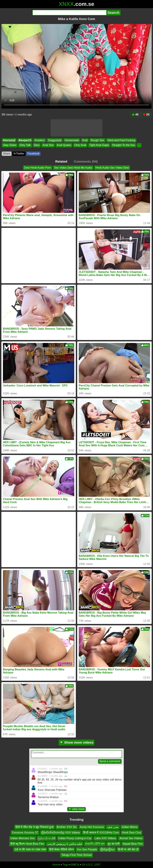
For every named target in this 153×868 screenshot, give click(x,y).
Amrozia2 (9, 140)
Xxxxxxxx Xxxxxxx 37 (25, 833)
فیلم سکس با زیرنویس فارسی (65, 844)
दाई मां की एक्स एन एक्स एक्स (30, 849)
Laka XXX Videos (105, 838)
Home (56, 865)
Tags (66, 865)
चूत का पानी (114, 844)
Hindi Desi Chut (132, 833)
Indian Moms (130, 827)
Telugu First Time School (76, 855)
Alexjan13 (25, 140)
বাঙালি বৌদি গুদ (95, 844)
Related (61, 161)
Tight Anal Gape (99, 145)
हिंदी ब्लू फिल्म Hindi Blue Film (27, 844)
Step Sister (10, 145)
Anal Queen (64, 145)
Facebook (33, 154)
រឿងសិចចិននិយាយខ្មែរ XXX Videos (61, 833)
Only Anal (80, 145)
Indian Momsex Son (23, 838)
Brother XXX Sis (67, 827)
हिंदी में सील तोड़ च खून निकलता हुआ (35, 827)
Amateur (40, 140)
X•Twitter (19, 154)
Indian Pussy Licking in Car (75, 838)
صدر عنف (113, 827)
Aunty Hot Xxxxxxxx (92, 827)
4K (135, 115)
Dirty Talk (25, 145)
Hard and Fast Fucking (121, 140)
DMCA (75, 865)
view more (76, 809)
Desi (37, 145)
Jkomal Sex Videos (131, 838)
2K (146, 115)
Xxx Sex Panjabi (87, 849)
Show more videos (77, 742)
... (139, 145)
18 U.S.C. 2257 (91, 865)
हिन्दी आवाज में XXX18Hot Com (101, 833)
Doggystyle (55, 140)
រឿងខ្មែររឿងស (107, 849)
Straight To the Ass (123, 145)
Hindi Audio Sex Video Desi (112, 168)
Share (7, 154)
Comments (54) (86, 161)
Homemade (72, 140)
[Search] (69, 13)
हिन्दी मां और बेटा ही (128, 849)
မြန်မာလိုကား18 (47, 838)
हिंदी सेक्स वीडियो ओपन (61, 849)
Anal (85, 140)
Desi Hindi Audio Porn (38, 168)
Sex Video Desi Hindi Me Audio (73, 168)
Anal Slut (48, 145)
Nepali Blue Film (133, 844)
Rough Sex (97, 140)
